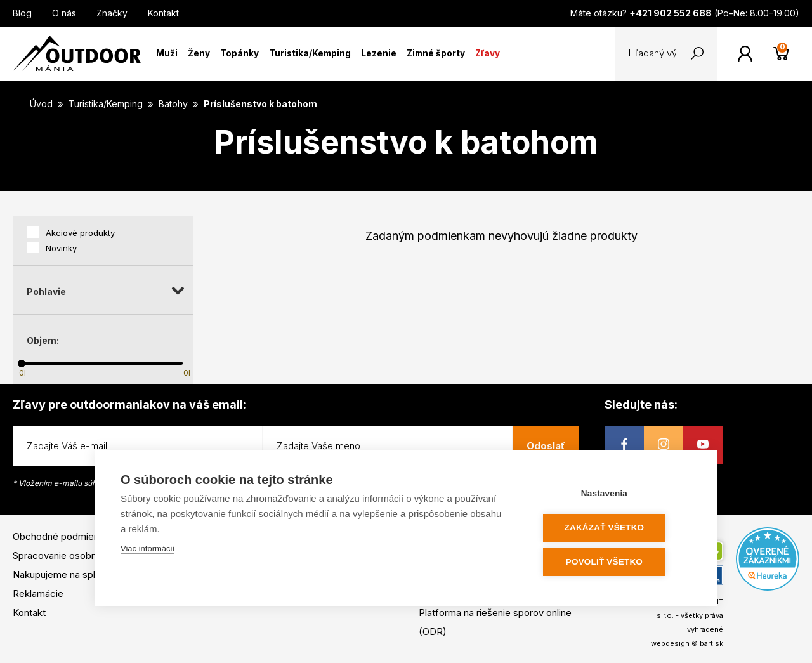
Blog (22, 13)
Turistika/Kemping (310, 53)
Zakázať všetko (615, 529)
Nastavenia (615, 495)
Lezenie (379, 53)
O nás (64, 13)
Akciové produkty (80, 233)
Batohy (174, 104)
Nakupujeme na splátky (63, 574)
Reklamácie (38, 594)
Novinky (61, 248)
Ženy (199, 53)
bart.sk (711, 643)
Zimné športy (436, 53)
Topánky (239, 53)
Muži (167, 53)
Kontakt (163, 13)
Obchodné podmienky (61, 536)
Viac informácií (147, 550)
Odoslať (546, 446)
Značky (112, 13)
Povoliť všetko (615, 562)
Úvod (41, 104)
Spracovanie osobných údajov (78, 555)
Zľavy (488, 53)
